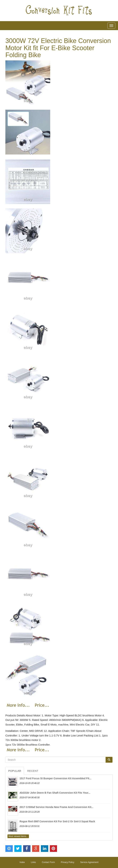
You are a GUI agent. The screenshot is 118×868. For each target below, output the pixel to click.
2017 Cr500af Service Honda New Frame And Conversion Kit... (56, 807)
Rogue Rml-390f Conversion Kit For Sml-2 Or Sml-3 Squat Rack (57, 821)
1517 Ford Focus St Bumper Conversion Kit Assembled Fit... (55, 778)
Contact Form (48, 862)
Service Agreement (89, 862)
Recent (33, 771)
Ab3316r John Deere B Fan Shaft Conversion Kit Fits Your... (55, 793)
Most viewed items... (18, 836)
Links (33, 862)
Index (22, 862)
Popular (15, 771)
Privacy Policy (68, 862)
